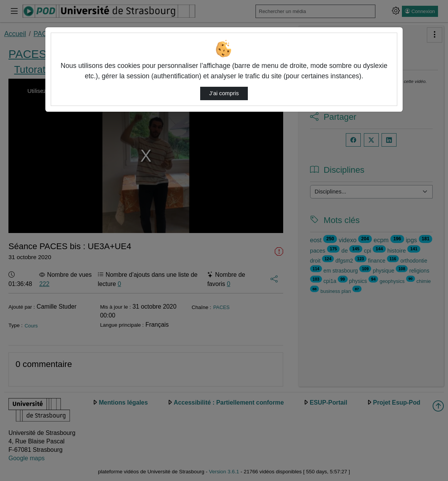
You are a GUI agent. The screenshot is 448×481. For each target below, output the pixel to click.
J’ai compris (224, 93)
